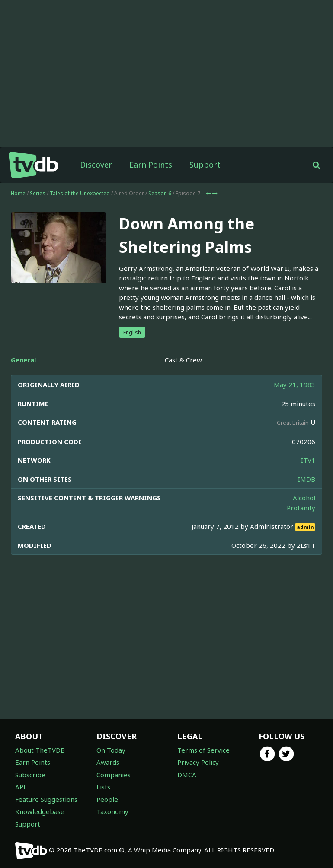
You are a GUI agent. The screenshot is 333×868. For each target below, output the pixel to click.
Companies (114, 775)
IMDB (307, 479)
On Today (111, 750)
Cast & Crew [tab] (183, 360)
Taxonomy (112, 811)
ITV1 (308, 460)
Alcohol (304, 498)
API (20, 787)
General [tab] (23, 360)
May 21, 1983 (295, 385)
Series (38, 193)
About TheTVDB (40, 750)
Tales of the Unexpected (80, 193)
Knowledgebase (40, 811)
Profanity (301, 508)
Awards (108, 762)
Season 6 (160, 193)
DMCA (187, 775)
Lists (103, 787)
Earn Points (151, 165)
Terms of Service (203, 750)
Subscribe (30, 775)
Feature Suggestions (46, 799)
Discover (96, 165)
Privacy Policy (198, 762)
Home (18, 193)
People (107, 799)
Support (205, 165)
